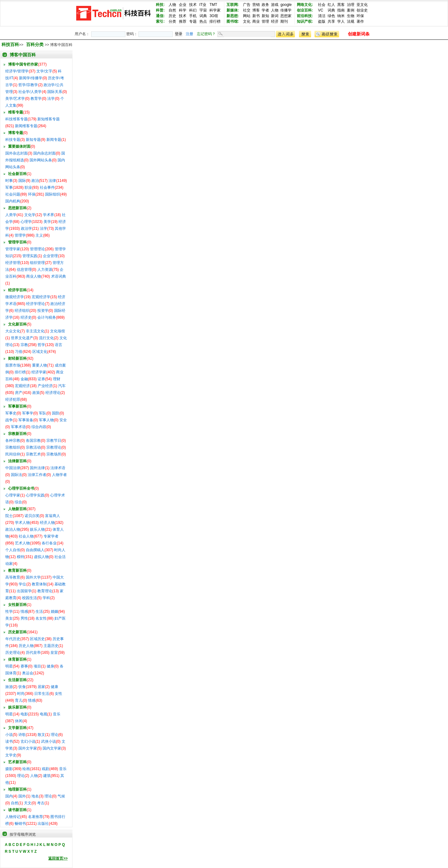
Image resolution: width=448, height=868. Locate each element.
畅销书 (20, 824)
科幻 (193, 10)
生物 (351, 16)
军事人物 (46, 420)
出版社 (43, 824)
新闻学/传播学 (31, 78)
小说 (9, 735)
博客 (256, 10)
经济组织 (22, 311)
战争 (9, 420)
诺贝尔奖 (32, 516)
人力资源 (45, 270)
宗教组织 (13, 447)
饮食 (22, 687)
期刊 (284, 21)
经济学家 (39, 372)
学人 (341, 21)
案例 (351, 10)
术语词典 (58, 276)
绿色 (331, 16)
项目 (37, 666)
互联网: (233, 5)
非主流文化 (35, 331)
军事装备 (26, 420)
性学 (9, 612)
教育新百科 (17, 570)
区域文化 (40, 352)
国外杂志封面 (16, 153)
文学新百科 (17, 728)
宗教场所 (54, 454)
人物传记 (13, 817)
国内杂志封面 (44, 153)
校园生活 (30, 598)
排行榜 (215, 21)
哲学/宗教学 (28, 85)
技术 (193, 5)
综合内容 (39, 427)
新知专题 (33, 140)
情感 (24, 612)
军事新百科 (17, 406)
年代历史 (13, 639)
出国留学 (24, 591)
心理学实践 (35, 495)
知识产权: (305, 21)
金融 (24, 379)
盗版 (322, 21)
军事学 (28, 413)
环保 (360, 16)
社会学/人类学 (30, 92)
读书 (9, 741)
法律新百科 (17, 461)
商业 (256, 21)
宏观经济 (22, 386)
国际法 (16, 475)
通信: (160, 16)
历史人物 (26, 646)
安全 (63, 420)
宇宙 (203, 10)
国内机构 (13, 201)
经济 (275, 21)
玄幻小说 (28, 741)
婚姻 (54, 612)
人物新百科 (17, 509)
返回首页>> (58, 858)
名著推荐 (35, 817)
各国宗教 (33, 441)
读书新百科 (17, 810)
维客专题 (16, 112)
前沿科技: (305, 16)
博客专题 (16, 133)
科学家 (215, 10)
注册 (189, 34)
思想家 (286, 16)
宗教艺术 (33, 454)
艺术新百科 (17, 762)
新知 (265, 16)
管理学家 (13, 249)
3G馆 (214, 16)
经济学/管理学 (17, 71)
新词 (275, 16)
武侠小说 (49, 741)
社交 (247, 10)
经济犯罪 (13, 399)
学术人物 (22, 523)
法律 (52, 181)
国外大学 (33, 577)
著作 (360, 21)
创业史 (362, 10)
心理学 (26, 222)
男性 (24, 618)
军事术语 (18, 427)
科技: (160, 5)
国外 (22, 796)
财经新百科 (17, 358)
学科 (46, 598)
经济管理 (13, 263)
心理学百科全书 (21, 488)
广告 (247, 5)
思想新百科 (17, 208)
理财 (57, 379)
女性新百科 (17, 605)
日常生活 (42, 694)
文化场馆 (58, 331)
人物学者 (59, 475)
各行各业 (49, 543)
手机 (193, 16)
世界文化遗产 (22, 338)
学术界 (49, 215)
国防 (56, 413)
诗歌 (22, 735)
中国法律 (13, 468)
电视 (44, 714)
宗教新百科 (17, 434)
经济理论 (53, 393)
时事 (9, 181)
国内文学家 (52, 748)
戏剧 (45, 769)
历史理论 (13, 653)
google (286, 5)
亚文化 (362, 5)
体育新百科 (17, 659)
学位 (22, 584)
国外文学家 (28, 748)
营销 (256, 5)
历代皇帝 (33, 653)
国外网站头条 (41, 160)
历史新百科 (17, 632)
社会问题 (13, 194)
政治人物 (13, 529)
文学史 (11, 755)
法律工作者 (37, 475)
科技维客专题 (16, 119)
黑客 (341, 5)
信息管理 (24, 270)
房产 (19, 393)
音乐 (57, 714)
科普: (160, 10)
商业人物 (34, 276)
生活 (39, 612)
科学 (183, 10)
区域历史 (37, 639)
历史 (172, 16)
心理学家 (13, 495)
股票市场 (13, 365)
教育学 (36, 99)
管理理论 (37, 249)
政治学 (26, 229)
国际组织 (53, 194)
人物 (172, 5)
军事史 (11, 413)
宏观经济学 (41, 297)
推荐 (183, 21)
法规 (351, 21)
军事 (9, 187)
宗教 (24, 345)
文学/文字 (44, 71)
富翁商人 (53, 516)
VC (321, 10)
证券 (41, 379)
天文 (28, 803)
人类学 (11, 215)
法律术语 (58, 468)
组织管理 (37, 263)
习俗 (19, 352)
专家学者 (51, 536)
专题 (193, 21)
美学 (47, 222)
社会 (322, 5)
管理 (265, 21)
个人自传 (13, 550)
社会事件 (47, 187)
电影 (24, 714)
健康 (54, 687)
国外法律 (37, 468)
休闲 (19, 721)
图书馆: (233, 21)
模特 (21, 557)
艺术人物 (22, 543)
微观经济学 (15, 297)
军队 (43, 413)
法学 (51, 99)
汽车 (62, 386)
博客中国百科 (23, 55)
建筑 (47, 776)
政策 (36, 393)
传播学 (286, 10)
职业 (28, 187)
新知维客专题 (49, 119)
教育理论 (45, 591)
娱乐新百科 (17, 707)
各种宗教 (13, 441)
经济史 (26, 317)
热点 (203, 21)
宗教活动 (33, 447)
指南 (341, 10)
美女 (9, 618)
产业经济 (45, 386)
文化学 (30, 215)
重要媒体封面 (19, 146)
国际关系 (55, 92)
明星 (9, 666)
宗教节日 (54, 441)
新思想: (233, 16)
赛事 (24, 666)
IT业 (203, 5)
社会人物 (26, 536)
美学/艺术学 (15, 99)
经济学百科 (17, 290)
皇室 (54, 653)
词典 (203, 16)
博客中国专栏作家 (23, 64)
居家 (41, 687)
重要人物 (40, 365)
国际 (22, 181)
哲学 (41, 345)
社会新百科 (17, 174)
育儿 (19, 700)
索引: (160, 21)
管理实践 (30, 256)
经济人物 (47, 523)
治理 (351, 5)
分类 (172, 21)
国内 (9, 796)
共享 (331, 21)
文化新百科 (17, 324)
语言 (58, 345)
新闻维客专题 (26, 126)
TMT (213, 5)
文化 (247, 21)
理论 (54, 735)
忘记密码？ (206, 34)
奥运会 (28, 673)
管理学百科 (17, 242)
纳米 (341, 16)
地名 (35, 796)
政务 (265, 5)
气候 (61, 796)
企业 (183, 5)
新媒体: (233, 10)
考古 (41, 803)
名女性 (41, 618)
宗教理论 (54, 447)
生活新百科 (17, 680)
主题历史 (51, 646)
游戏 (275, 5)
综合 (18, 502)
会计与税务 (47, 317)
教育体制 (39, 584)
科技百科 (10, 44)
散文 (41, 735)
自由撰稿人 (35, 550)
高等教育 (13, 577)
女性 (58, 694)
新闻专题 (54, 140)
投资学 (43, 311)
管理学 (20, 235)
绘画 (26, 769)
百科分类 (35, 44)
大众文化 (13, 331)
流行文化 (46, 338)
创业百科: (305, 10)
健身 (50, 666)
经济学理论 (35, 304)
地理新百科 (17, 789)
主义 (39, 235)
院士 (9, 516)
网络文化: (305, 5)
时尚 (21, 694)
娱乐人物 (37, 529)
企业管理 (50, 256)
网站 (247, 16)
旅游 (9, 687)
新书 (256, 16)
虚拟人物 (41, 557)
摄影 (9, 769)
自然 (172, 10)
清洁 (322, 16)
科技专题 (13, 140)
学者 (265, 10)
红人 (331, 5)
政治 (35, 181)
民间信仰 (13, 454)
